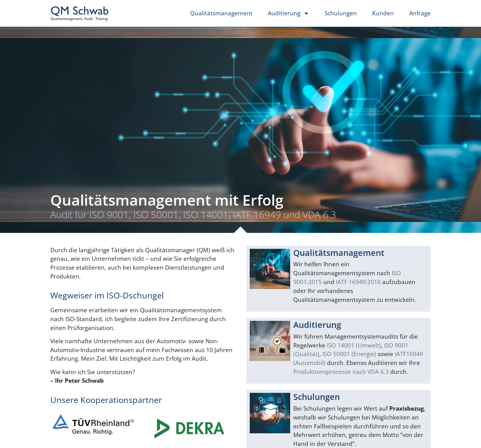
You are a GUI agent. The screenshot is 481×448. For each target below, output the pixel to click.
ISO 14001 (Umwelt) (354, 345)
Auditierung (289, 13)
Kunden (383, 13)
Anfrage (420, 13)
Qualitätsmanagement (221, 13)
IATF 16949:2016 (358, 282)
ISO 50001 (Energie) (349, 354)
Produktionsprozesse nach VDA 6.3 (341, 372)
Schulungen (341, 13)
